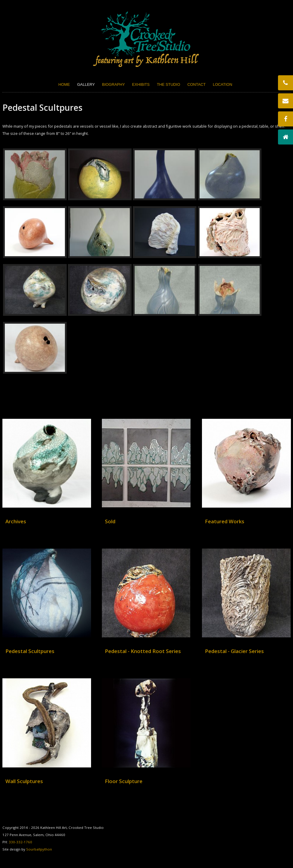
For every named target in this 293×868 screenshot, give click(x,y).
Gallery (86, 84)
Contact (196, 84)
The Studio (169, 84)
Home (64, 84)
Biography (113, 84)
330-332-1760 (20, 842)
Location (222, 84)
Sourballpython (39, 849)
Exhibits (141, 84)
